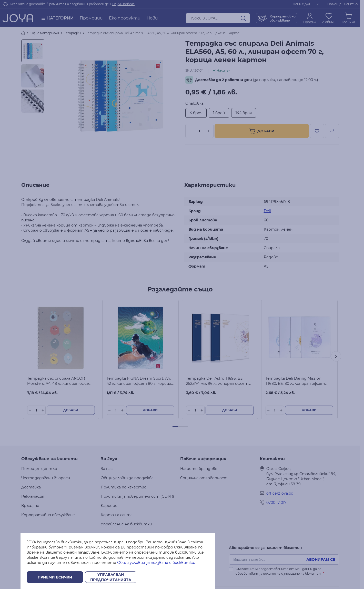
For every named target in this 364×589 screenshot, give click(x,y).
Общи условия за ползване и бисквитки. (156, 563)
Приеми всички (55, 577)
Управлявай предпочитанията (111, 577)
